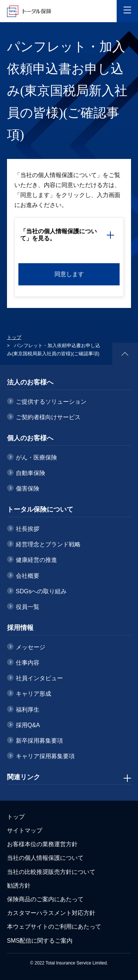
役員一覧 (28, 607)
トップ (14, 337)
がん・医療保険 (36, 457)
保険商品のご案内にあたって (45, 899)
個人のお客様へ (30, 438)
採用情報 (20, 628)
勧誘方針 (19, 886)
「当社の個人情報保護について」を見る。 (59, 235)
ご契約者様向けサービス (48, 417)
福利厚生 (28, 710)
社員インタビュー (39, 678)
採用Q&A (28, 725)
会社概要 (28, 576)
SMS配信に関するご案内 (40, 941)
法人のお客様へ (30, 382)
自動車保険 (31, 473)
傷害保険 (28, 489)
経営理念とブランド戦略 (48, 544)
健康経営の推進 (36, 560)
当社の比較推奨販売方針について (51, 872)
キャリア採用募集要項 (45, 756)
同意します (69, 274)
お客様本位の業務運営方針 (42, 844)
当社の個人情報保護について (45, 858)
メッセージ (31, 647)
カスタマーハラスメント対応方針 (51, 913)
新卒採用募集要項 (39, 741)
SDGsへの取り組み (41, 591)
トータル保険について (40, 509)
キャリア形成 (33, 694)
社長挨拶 (28, 529)
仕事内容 (28, 663)
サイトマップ (25, 830)
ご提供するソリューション (51, 402)
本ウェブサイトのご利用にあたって (54, 927)
